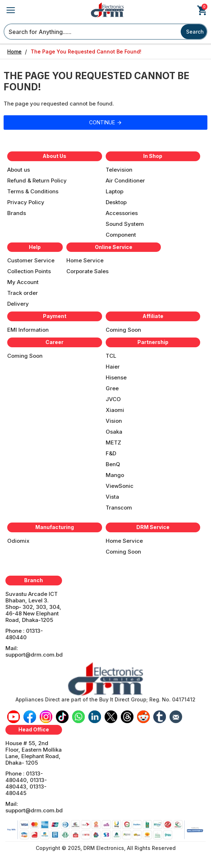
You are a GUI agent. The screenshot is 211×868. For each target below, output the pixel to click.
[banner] (105, 679)
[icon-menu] (14, 717)
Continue (102, 122)
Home (14, 51)
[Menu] (19, 172)
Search (195, 32)
